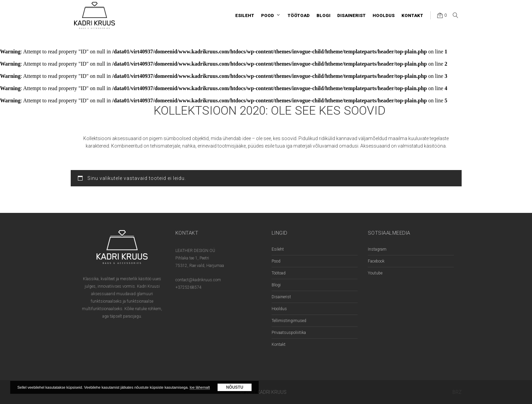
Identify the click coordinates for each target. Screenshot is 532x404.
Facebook (376, 261)
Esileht (278, 249)
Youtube (375, 273)
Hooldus (279, 309)
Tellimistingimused (289, 321)
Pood (276, 261)
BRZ (457, 392)
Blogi (276, 285)
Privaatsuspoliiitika (289, 333)
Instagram (377, 249)
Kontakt (279, 344)
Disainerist (281, 297)
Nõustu (235, 387)
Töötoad (279, 273)
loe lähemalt (200, 387)
